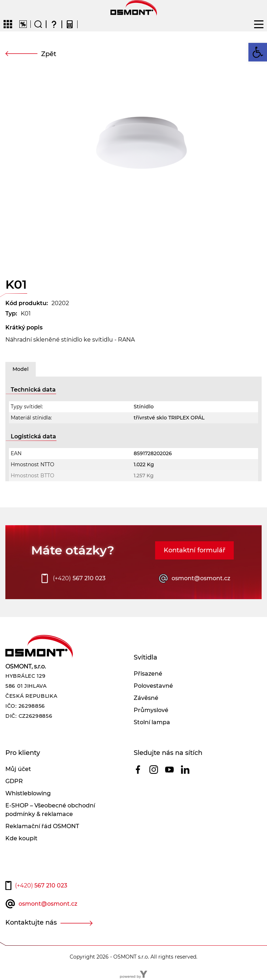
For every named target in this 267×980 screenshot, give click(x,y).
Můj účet (18, 769)
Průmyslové (151, 710)
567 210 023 (79, 578)
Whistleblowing (28, 793)
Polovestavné (153, 686)
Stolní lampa (152, 722)
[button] (258, 52)
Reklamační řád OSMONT (42, 826)
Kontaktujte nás (31, 922)
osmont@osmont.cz (201, 578)
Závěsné (146, 698)
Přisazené (148, 674)
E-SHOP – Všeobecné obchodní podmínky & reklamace (50, 810)
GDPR (14, 781)
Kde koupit (21, 838)
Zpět (49, 54)
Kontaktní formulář (194, 550)
